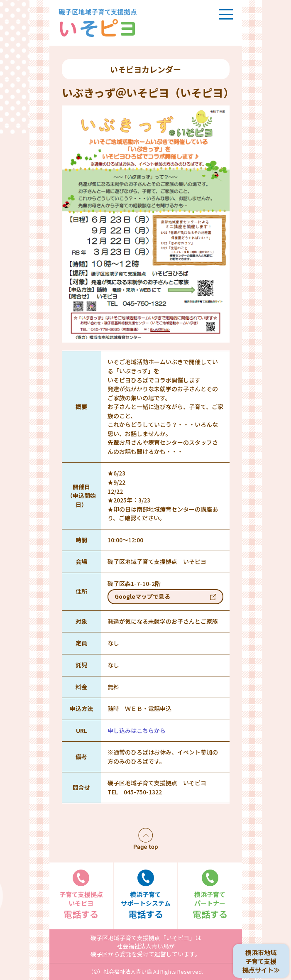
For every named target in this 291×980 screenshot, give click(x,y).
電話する (81, 895)
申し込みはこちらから (137, 730)
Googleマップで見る (142, 596)
